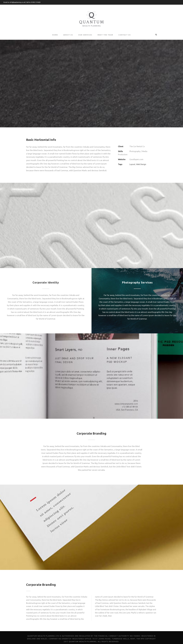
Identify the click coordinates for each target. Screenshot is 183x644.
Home (55, 35)
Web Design (141, 161)
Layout (132, 161)
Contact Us (125, 35)
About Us (68, 35)
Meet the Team (106, 35)
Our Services (85, 35)
